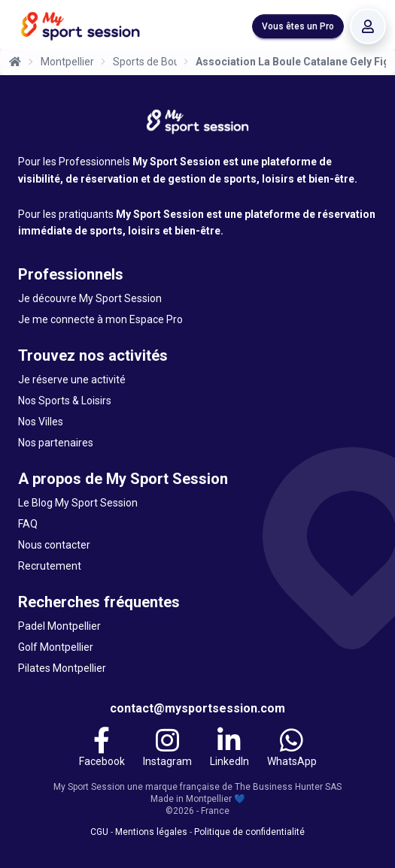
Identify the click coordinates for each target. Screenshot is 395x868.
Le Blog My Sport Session (78, 503)
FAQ (28, 524)
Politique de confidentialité (249, 832)
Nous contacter (54, 545)
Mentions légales (151, 832)
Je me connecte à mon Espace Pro (100, 319)
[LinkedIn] (229, 749)
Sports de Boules (145, 62)
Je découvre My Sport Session (90, 298)
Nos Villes (41, 422)
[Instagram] (167, 749)
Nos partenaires (56, 443)
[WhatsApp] (292, 749)
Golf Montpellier (56, 647)
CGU (99, 832)
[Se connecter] (368, 26)
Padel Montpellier (59, 626)
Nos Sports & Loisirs (65, 401)
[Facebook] (102, 749)
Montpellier (67, 62)
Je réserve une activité (72, 380)
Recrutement (50, 566)
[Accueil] (15, 62)
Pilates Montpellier (62, 668)
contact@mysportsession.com (197, 708)
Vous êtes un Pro (298, 26)
